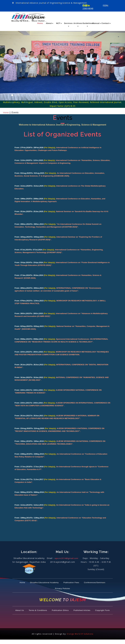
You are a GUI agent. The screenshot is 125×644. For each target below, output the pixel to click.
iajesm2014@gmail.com (66, 557)
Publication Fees (88, 581)
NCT (59, 23)
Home (40, 23)
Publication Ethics (71, 609)
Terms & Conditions (45, 609)
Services (68, 24)
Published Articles (96, 609)
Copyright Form (62, 615)
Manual (97, 23)
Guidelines (87, 24)
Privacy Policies (78, 587)
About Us (24, 609)
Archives (78, 24)
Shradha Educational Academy (56, 581)
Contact (106, 23)
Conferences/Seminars (51, 587)
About (50, 23)
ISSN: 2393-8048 (96, 7)
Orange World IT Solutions (80, 638)
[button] (7, 71)
